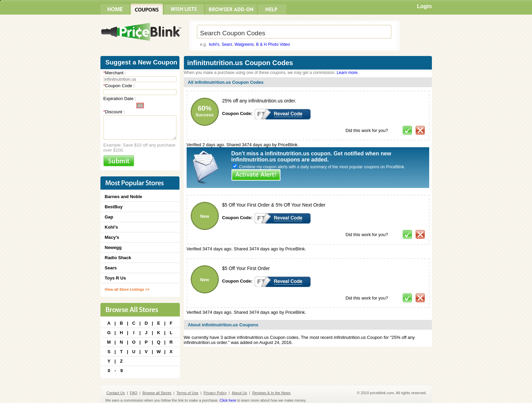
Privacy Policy (215, 393)
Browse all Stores (157, 393)
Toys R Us (116, 278)
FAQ (134, 393)
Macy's (112, 237)
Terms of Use (187, 393)
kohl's (214, 44)
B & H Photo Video (273, 44)
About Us (239, 393)
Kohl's (111, 227)
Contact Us (116, 393)
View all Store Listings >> (127, 289)
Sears (227, 44)
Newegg (113, 247)
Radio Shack (118, 258)
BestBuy (114, 207)
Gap (109, 217)
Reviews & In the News (271, 393)
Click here (228, 400)
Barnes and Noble (124, 197)
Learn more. (348, 73)
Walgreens (244, 44)
